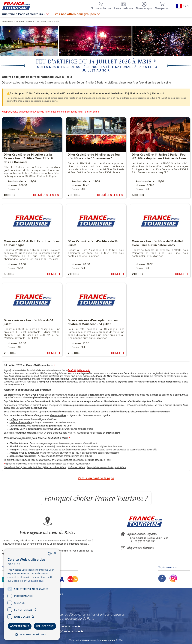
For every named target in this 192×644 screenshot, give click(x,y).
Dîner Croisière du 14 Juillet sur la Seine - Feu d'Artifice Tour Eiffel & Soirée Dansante (28, 158)
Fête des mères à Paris (55, 467)
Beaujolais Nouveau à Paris (100, 467)
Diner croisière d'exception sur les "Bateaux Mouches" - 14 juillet (93, 322)
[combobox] (50, 554)
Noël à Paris (120, 467)
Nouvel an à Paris (12, 467)
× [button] (55, 553)
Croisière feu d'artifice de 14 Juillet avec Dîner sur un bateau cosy (157, 243)
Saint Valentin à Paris (32, 467)
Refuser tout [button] (45, 626)
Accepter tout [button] (19, 626)
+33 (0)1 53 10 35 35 (144, 541)
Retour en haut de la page (96, 478)
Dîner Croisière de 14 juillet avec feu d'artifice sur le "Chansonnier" (94, 156)
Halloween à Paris (76, 467)
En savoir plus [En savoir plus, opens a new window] (36, 581)
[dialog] (32, 595)
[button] (32, 634)
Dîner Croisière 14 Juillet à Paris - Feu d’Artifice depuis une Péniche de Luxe (159, 156)
